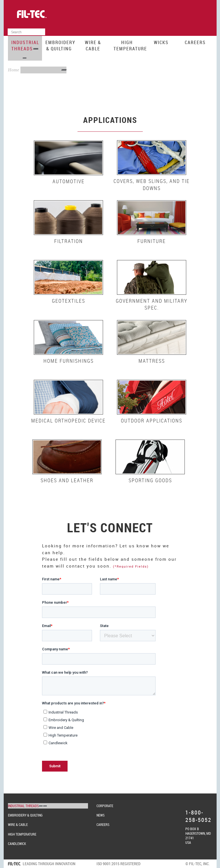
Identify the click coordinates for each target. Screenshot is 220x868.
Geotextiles (69, 301)
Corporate (105, 806)
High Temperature (129, 46)
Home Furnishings (69, 361)
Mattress (152, 361)
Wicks (161, 42)
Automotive (69, 181)
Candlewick (17, 844)
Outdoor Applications (152, 420)
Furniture (152, 241)
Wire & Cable (93, 46)
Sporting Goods (150, 480)
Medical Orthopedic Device (68, 420)
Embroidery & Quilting (60, 46)
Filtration (69, 241)
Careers (195, 42)
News (100, 815)
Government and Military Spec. (152, 304)
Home (14, 70)
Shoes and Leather (67, 480)
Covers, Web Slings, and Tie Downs (152, 184)
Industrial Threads (25, 46)
